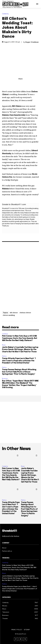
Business (5, 379)
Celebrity (6, 14)
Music (4, 345)
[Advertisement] (20, 422)
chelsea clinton (25, 313)
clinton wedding (9, 315)
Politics (4, 356)
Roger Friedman (32, 42)
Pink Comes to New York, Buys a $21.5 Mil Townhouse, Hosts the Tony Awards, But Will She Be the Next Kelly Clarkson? (20, 338)
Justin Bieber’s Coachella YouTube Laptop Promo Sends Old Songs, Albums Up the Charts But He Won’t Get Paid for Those (20, 350)
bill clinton (14, 313)
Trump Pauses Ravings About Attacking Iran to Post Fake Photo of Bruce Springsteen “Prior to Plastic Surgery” (19, 372)
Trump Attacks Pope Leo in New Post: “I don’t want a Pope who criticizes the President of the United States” (19, 361)
